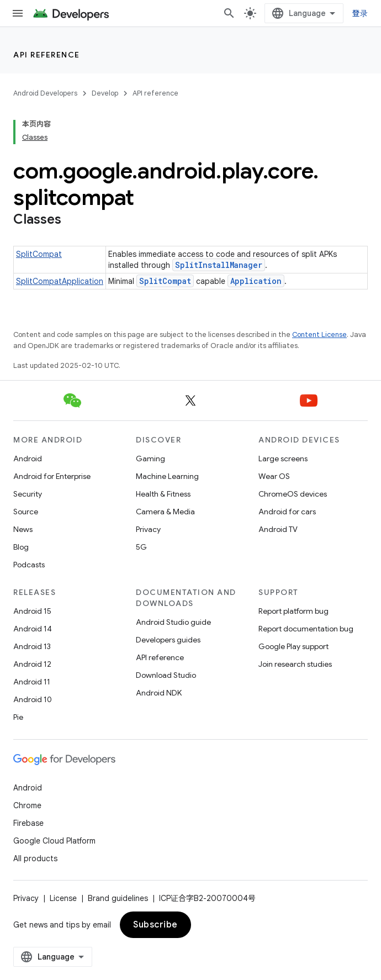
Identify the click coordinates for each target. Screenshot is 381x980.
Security (28, 494)
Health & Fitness (163, 494)
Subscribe (155, 925)
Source (26, 512)
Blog (21, 547)
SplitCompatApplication (60, 281)
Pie (18, 717)
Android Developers (45, 93)
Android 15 (32, 611)
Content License (319, 334)
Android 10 (33, 699)
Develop (105, 93)
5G (141, 547)
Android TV (278, 529)
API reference (47, 55)
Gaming (150, 459)
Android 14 (33, 629)
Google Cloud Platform (54, 841)
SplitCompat (39, 254)
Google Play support (293, 646)
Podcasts (29, 565)
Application (256, 281)
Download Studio (166, 675)
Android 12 (32, 664)
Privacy (148, 529)
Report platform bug (293, 611)
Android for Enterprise (52, 476)
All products (35, 858)
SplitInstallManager (219, 265)
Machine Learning (167, 476)
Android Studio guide (173, 622)
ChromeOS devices (293, 494)
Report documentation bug (306, 629)
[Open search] (229, 13)
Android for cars (287, 512)
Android (28, 459)
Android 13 (32, 646)
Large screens (283, 459)
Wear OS (274, 476)
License (63, 898)
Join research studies (295, 664)
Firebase (28, 823)
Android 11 (32, 682)
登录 (360, 13)
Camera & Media (165, 512)
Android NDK (159, 693)
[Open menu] (18, 13)
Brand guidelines (118, 898)
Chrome (27, 805)
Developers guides (168, 640)
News (23, 529)
